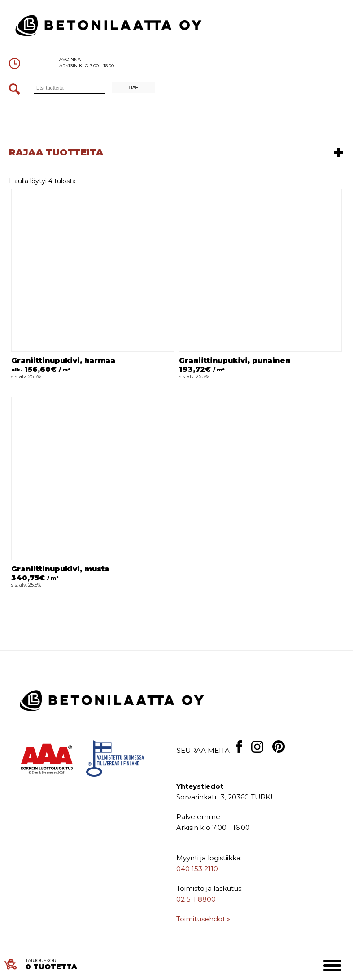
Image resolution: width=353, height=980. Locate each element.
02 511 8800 (196, 899)
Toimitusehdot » (203, 919)
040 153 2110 (197, 869)
